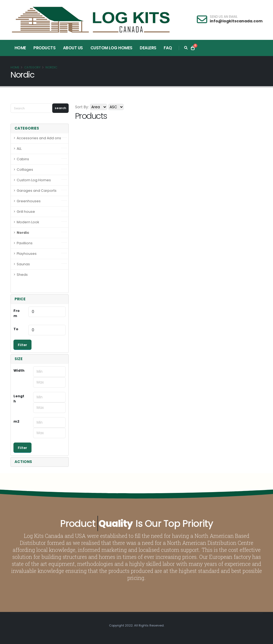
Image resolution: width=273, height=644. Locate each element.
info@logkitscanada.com (236, 21)
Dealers (148, 48)
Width (19, 370)
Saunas (23, 264)
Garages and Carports (37, 191)
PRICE (20, 299)
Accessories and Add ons (39, 138)
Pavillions (25, 243)
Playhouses (27, 254)
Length (19, 399)
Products (44, 48)
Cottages (25, 170)
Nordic (51, 67)
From (17, 313)
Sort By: (82, 107)
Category (32, 67)
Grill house (26, 212)
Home (20, 48)
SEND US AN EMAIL (224, 17)
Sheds (22, 275)
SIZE (19, 359)
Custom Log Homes (111, 48)
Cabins (23, 159)
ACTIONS (23, 462)
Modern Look (28, 222)
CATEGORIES (27, 128)
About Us (73, 48)
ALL (19, 149)
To (16, 329)
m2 (16, 421)
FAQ (168, 48)
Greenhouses (29, 201)
